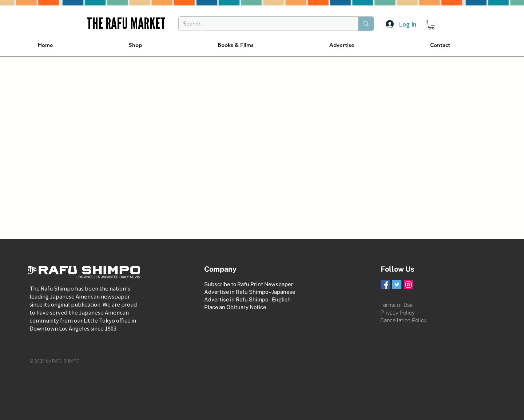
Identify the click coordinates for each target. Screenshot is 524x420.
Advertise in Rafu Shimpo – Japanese (250, 292)
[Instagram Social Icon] (408, 285)
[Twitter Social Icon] (397, 285)
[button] (431, 25)
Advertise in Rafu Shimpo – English (247, 299)
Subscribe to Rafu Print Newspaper (249, 284)
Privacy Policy (398, 313)
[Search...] (263, 24)
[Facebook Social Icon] (385, 285)
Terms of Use (396, 305)
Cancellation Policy (404, 320)
